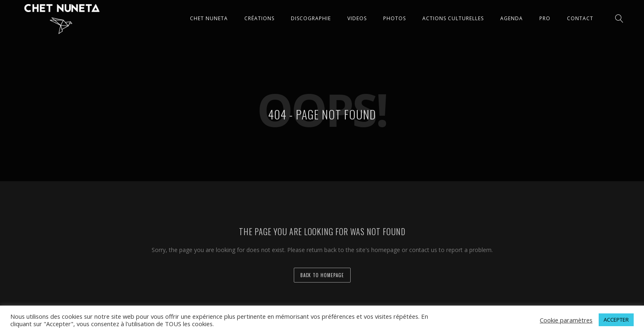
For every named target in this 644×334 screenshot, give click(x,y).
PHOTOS (395, 18)
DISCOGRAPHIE (311, 18)
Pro (545, 18)
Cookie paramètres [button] (566, 320)
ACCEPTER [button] (616, 320)
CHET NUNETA (209, 18)
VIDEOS (357, 18)
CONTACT (580, 18)
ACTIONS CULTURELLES (453, 18)
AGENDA (512, 18)
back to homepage (322, 275)
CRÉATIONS (259, 18)
